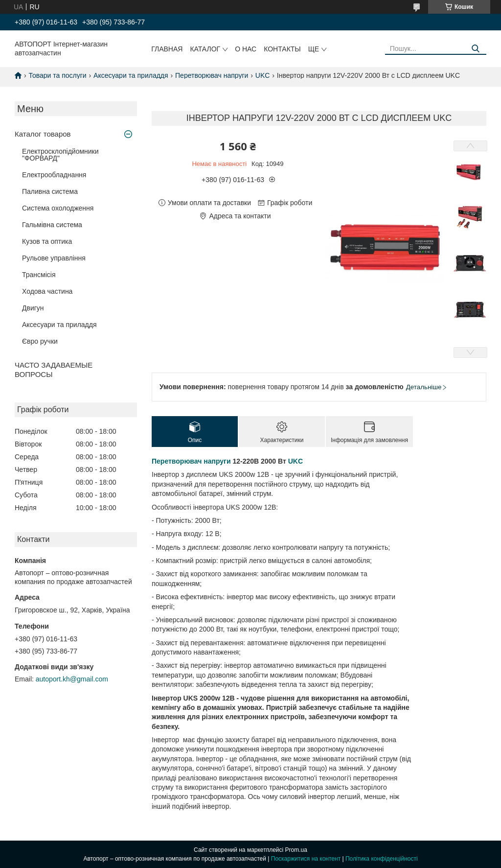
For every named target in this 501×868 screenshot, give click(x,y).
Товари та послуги (57, 75)
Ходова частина (47, 291)
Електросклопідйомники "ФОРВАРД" (60, 155)
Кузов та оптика (47, 241)
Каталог (205, 49)
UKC (263, 75)
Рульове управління (54, 258)
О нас (246, 49)
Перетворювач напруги (212, 75)
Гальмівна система (52, 225)
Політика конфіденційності (382, 859)
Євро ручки (40, 341)
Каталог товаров (43, 134)
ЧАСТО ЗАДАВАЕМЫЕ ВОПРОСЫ (54, 370)
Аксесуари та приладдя (131, 75)
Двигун (33, 308)
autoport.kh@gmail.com (72, 679)
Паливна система (50, 191)
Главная (167, 49)
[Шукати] (475, 49)
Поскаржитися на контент (306, 859)
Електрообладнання (54, 175)
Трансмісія (39, 275)
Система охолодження (58, 208)
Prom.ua (296, 850)
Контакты (282, 49)
